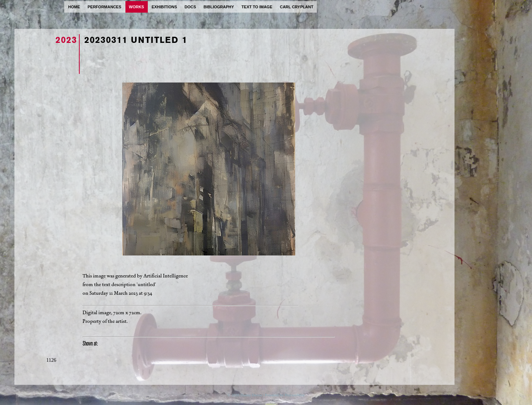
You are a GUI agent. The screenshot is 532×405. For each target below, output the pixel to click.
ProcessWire (295, 395)
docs (190, 7)
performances (105, 7)
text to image (257, 7)
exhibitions (164, 7)
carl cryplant (296, 7)
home (74, 7)
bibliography (219, 7)
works (137, 7)
